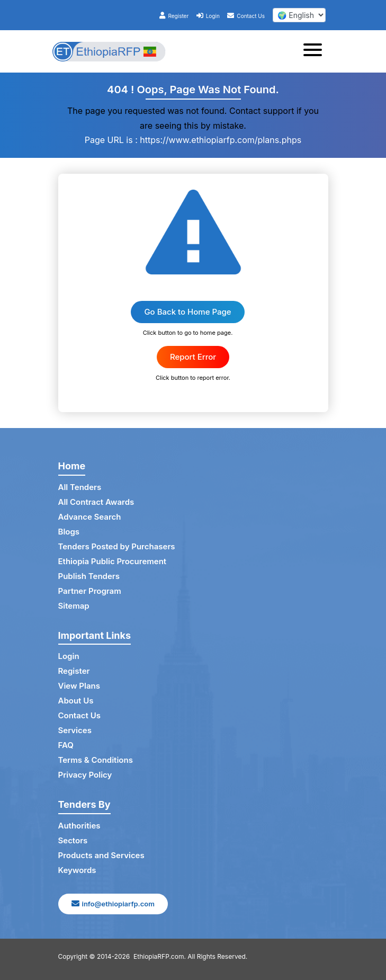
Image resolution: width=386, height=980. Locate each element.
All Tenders (80, 487)
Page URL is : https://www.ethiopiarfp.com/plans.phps (193, 140)
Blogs (69, 532)
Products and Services (101, 855)
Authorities (79, 826)
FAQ (66, 745)
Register (174, 16)
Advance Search (90, 517)
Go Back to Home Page (187, 312)
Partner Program (90, 591)
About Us (76, 701)
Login (208, 16)
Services (75, 730)
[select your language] (299, 15)
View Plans (79, 686)
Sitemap (74, 606)
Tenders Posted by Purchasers (117, 546)
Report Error (193, 357)
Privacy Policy (85, 775)
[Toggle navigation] (316, 51)
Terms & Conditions (96, 760)
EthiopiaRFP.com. (160, 956)
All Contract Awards (96, 502)
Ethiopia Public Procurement (113, 561)
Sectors (73, 840)
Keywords (77, 870)
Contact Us (246, 16)
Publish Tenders (89, 576)
